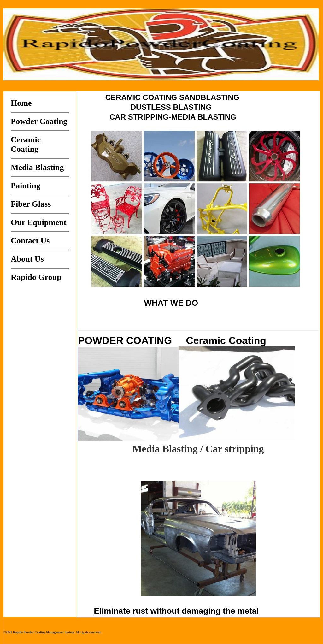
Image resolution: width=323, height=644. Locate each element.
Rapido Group (36, 277)
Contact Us (30, 241)
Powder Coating (39, 121)
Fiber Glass (31, 204)
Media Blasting (37, 167)
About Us (27, 259)
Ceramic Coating (26, 144)
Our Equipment (39, 222)
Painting (26, 186)
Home (21, 103)
